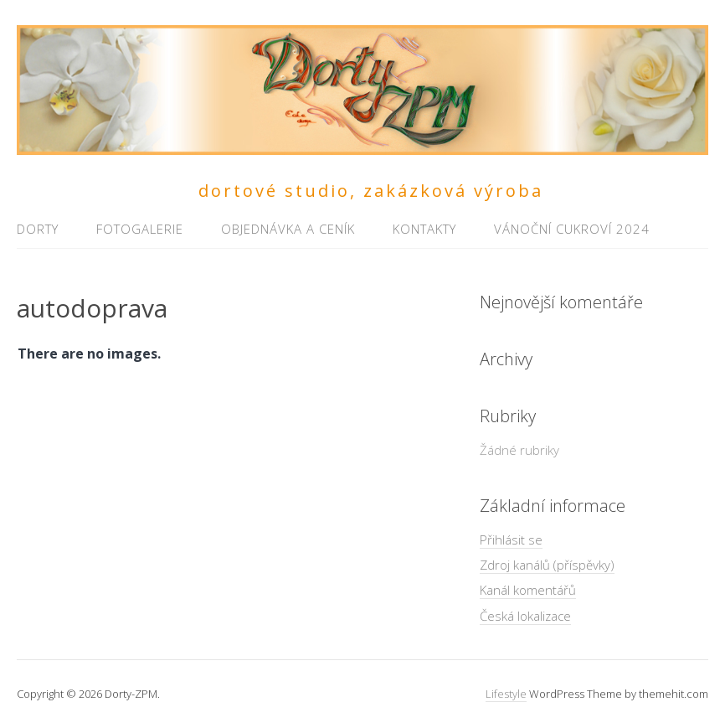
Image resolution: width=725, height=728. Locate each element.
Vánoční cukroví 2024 (572, 229)
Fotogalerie (140, 229)
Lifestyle (506, 694)
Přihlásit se (511, 540)
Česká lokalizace (525, 616)
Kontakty (424, 229)
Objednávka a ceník (288, 229)
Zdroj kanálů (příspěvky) (547, 565)
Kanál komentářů (528, 590)
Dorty (38, 229)
